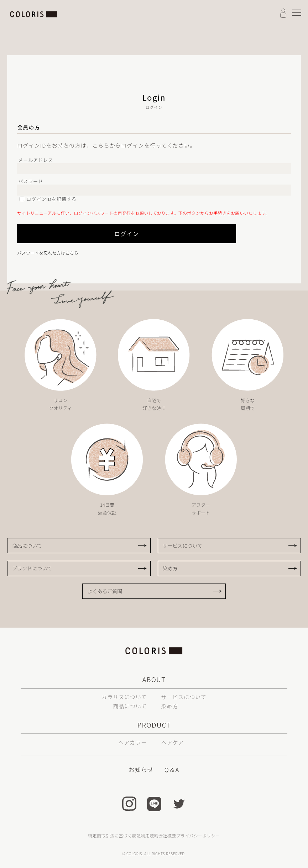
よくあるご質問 (105, 591)
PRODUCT (154, 725)
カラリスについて (122, 697)
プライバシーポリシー (198, 835)
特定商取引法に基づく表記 (114, 835)
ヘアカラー (131, 742)
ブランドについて (32, 568)
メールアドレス (36, 160)
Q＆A (171, 770)
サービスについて (183, 545)
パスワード (31, 181)
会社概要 (167, 835)
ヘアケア (174, 742)
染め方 (170, 568)
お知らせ (142, 770)
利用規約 (150, 835)
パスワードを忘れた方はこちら (48, 253)
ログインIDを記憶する (51, 199)
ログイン (113, 234)
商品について (27, 545)
